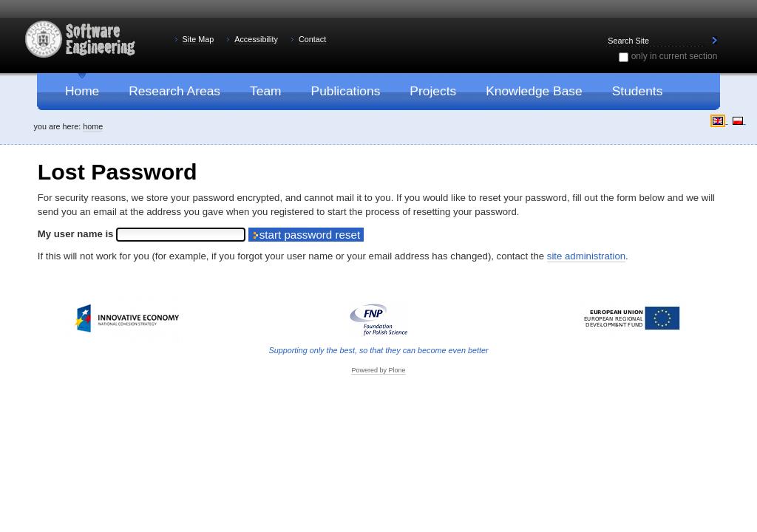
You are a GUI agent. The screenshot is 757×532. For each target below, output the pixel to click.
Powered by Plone (378, 370)
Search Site (606, 34)
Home (93, 126)
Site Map (198, 39)
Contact (312, 39)
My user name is (77, 234)
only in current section (675, 56)
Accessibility (256, 39)
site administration (586, 256)
